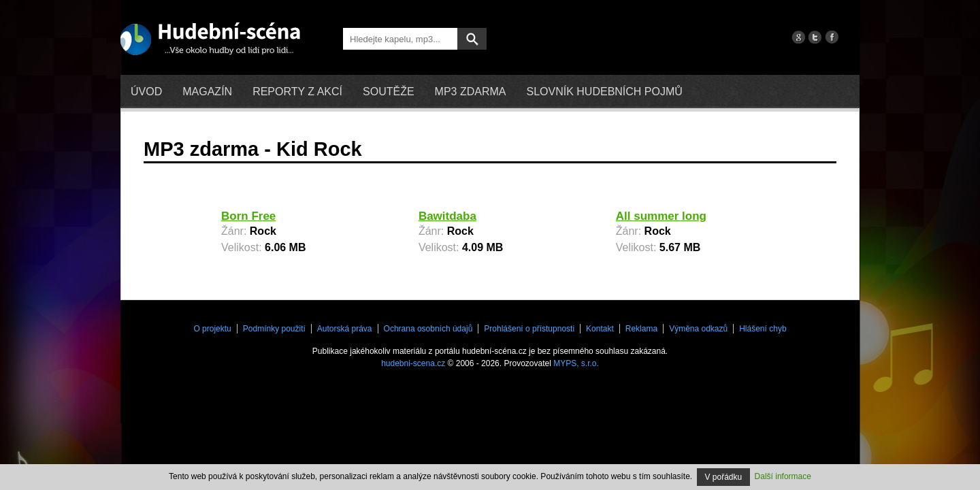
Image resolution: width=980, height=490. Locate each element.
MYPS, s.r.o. (576, 363)
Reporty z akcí (297, 92)
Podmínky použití (274, 329)
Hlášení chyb (763, 329)
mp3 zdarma (471, 92)
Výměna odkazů (698, 329)
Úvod (146, 92)
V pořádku (724, 477)
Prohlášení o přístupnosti (529, 329)
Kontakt (600, 329)
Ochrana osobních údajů (428, 329)
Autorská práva (345, 329)
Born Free (248, 216)
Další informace (783, 476)
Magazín (207, 92)
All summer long (661, 216)
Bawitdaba (447, 216)
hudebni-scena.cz (413, 363)
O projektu (212, 329)
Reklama (641, 329)
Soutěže (389, 92)
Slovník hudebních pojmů (604, 92)
